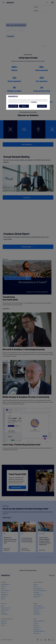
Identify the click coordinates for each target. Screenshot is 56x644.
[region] (28, 102)
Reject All (24, 106)
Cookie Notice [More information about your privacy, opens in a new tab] (34, 102)
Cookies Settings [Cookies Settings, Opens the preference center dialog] (42, 106)
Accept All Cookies (13, 106)
